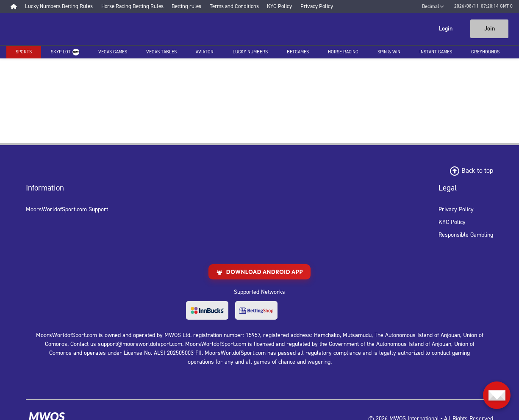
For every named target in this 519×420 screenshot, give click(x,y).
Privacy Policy (456, 209)
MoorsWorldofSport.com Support (67, 209)
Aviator (205, 52)
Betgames (298, 52)
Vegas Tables (161, 52)
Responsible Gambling (466, 235)
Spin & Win (389, 52)
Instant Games (436, 52)
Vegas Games (113, 52)
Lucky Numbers (250, 52)
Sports (24, 52)
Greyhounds (485, 52)
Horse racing (343, 52)
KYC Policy (452, 222)
